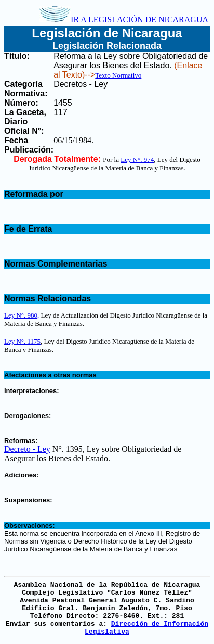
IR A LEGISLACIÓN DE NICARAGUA (124, 20)
